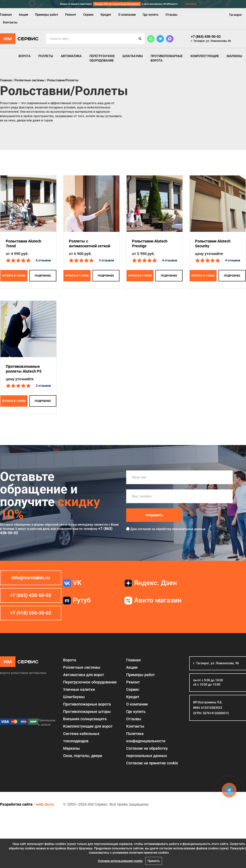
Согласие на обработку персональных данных (147, 752)
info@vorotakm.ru (31, 578)
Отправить (154, 515)
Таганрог (236, 15)
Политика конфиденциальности (146, 737)
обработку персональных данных (181, 529)
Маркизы (234, 56)
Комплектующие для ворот (88, 726)
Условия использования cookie (120, 861)
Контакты (10, 22)
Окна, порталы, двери (83, 756)
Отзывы (171, 15)
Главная (6, 15)
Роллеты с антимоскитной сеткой (90, 244)
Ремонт (71, 15)
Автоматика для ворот (84, 675)
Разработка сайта (16, 804)
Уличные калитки (79, 689)
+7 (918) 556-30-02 (31, 613)
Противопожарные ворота (167, 58)
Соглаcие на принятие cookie (152, 763)
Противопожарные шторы (87, 712)
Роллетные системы (82, 667)
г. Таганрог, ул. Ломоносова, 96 (211, 41)
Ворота (25, 56)
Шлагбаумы (133, 56)
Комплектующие (205, 56)
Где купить (151, 15)
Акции (23, 15)
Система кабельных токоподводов (81, 737)
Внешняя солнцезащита (85, 719)
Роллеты (46, 56)
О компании (127, 15)
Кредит (106, 15)
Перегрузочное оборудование (102, 58)
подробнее (43, 276)
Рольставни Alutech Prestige (150, 244)
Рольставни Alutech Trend (24, 244)
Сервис (88, 15)
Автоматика (71, 56)
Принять (154, 861)
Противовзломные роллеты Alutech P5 (24, 369)
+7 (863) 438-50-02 (206, 37)
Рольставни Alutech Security (213, 244)
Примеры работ (47, 15)
